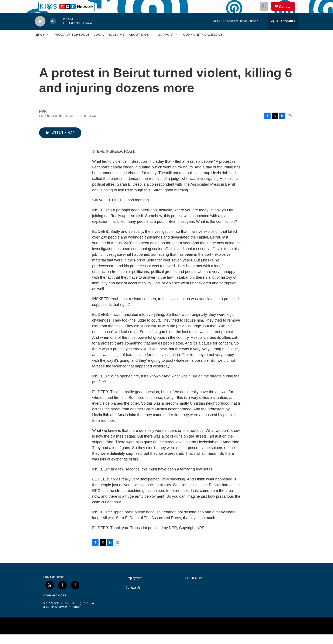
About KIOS (139, 44)
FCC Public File (192, 588)
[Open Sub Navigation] (48, 44)
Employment (134, 588)
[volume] (53, 31)
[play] (40, 31)
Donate (287, 11)
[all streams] (283, 31)
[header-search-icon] (266, 11)
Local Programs (109, 44)
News (40, 44)
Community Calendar (203, 44)
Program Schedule (72, 44)
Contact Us (133, 597)
